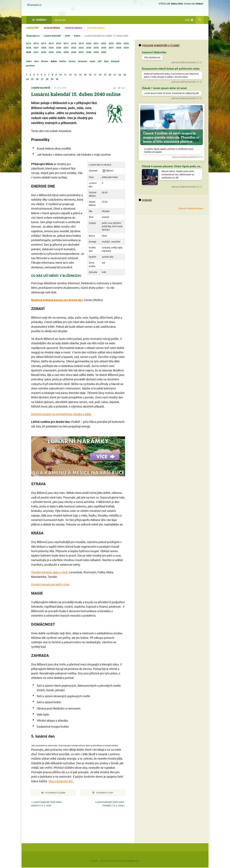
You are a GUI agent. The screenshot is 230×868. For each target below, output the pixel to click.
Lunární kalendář (52, 36)
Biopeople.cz (34, 5)
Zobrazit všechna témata (191, 208)
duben (77, 36)
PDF (122, 88)
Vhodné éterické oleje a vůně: (50, 572)
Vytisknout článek (54, 793)
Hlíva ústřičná (52, 28)
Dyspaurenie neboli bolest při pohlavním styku (171, 69)
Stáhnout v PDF (103, 793)
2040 (67, 36)
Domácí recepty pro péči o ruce (50, 584)
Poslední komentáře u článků (159, 45)
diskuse (145, 200)
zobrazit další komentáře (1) (185, 62)
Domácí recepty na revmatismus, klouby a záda (61, 414)
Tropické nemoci (73, 28)
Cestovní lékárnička (154, 52)
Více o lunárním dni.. (61, 781)
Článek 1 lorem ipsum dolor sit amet (164, 88)
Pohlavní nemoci (96, 28)
